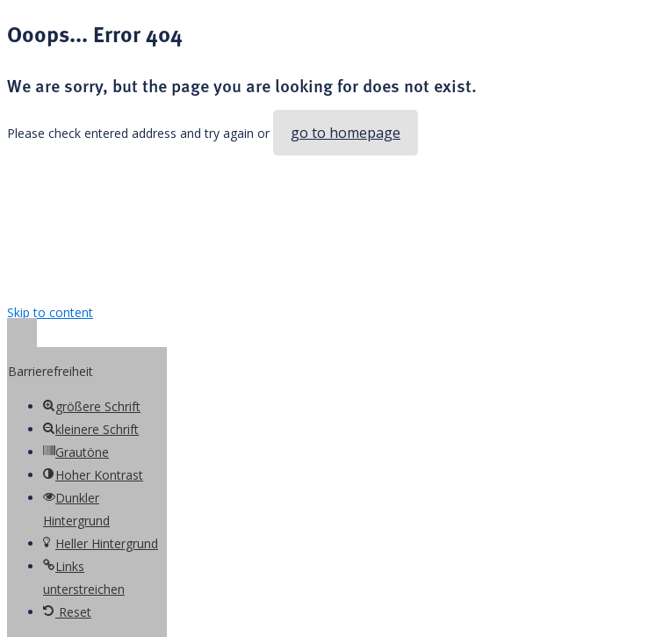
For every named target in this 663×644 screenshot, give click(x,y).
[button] (22, 335)
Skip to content (50, 312)
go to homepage (346, 133)
